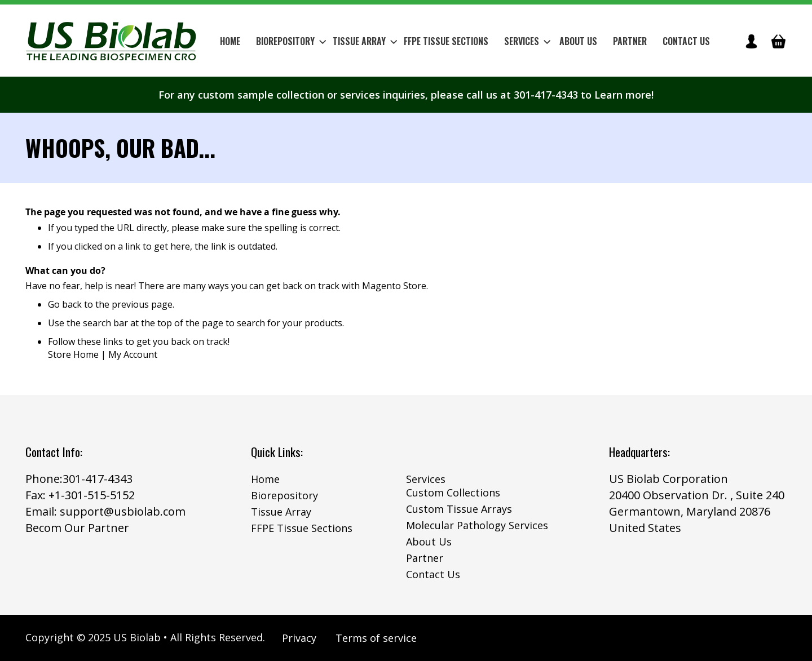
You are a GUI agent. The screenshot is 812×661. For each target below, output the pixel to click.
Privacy (299, 638)
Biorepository (284, 495)
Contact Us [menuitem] (686, 41)
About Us (429, 542)
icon (751, 41)
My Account (133, 354)
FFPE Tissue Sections (302, 528)
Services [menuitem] (527, 41)
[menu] (465, 41)
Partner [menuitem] (630, 41)
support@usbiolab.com (123, 511)
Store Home (73, 354)
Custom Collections (453, 493)
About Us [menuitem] (578, 41)
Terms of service (376, 638)
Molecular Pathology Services (477, 525)
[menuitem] (288, 41)
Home (265, 479)
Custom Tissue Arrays (459, 509)
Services (426, 479)
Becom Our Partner (77, 528)
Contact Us (433, 574)
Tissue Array (281, 512)
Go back (65, 304)
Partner (425, 558)
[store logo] (111, 41)
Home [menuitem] (230, 41)
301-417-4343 (98, 479)
